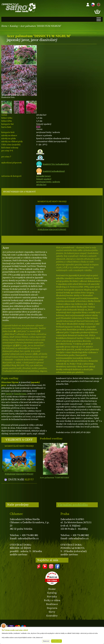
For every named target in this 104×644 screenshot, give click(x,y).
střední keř (41, 185)
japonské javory (44, 176)
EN (98, 4)
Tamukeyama (20, 394)
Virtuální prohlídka (73, 505)
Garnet (9, 394)
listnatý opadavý (44, 179)
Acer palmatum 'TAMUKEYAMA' (54, 478)
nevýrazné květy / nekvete (48, 182)
